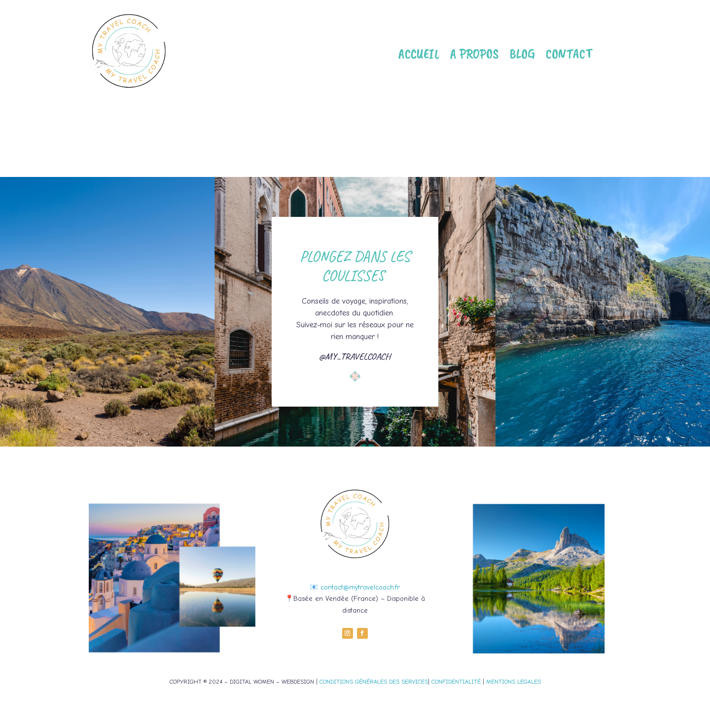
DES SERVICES (408, 682)
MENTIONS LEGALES (514, 682)
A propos (474, 53)
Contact (569, 53)
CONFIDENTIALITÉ (456, 682)
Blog (522, 53)
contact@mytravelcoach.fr (360, 587)
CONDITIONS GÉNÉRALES (353, 682)
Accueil (419, 53)
